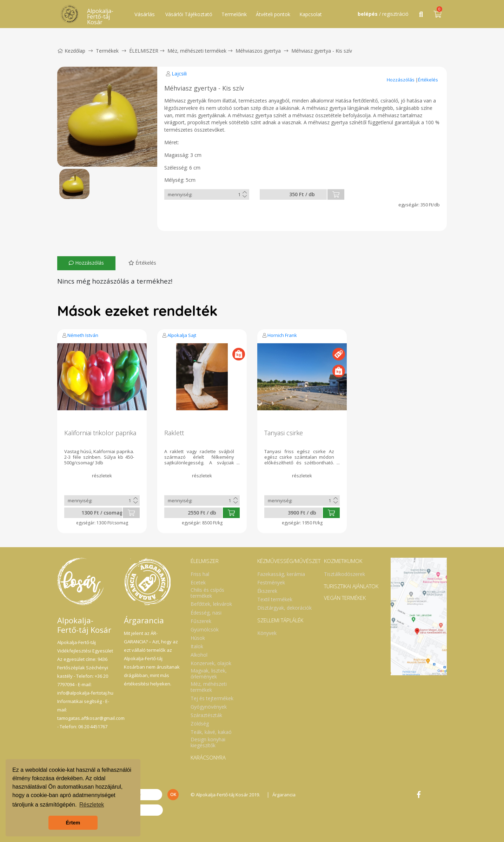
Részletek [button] (92, 805)
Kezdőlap (71, 51)
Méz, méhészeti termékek (197, 51)
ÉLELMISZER (144, 51)
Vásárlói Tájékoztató (189, 14)
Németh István (83, 335)
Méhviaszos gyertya (258, 51)
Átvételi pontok (273, 14)
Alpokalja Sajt (182, 335)
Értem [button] (73, 823)
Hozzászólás (401, 80)
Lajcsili (179, 74)
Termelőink (234, 14)
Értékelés (428, 80)
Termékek (107, 51)
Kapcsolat (311, 14)
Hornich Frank (282, 335)
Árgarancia (284, 795)
